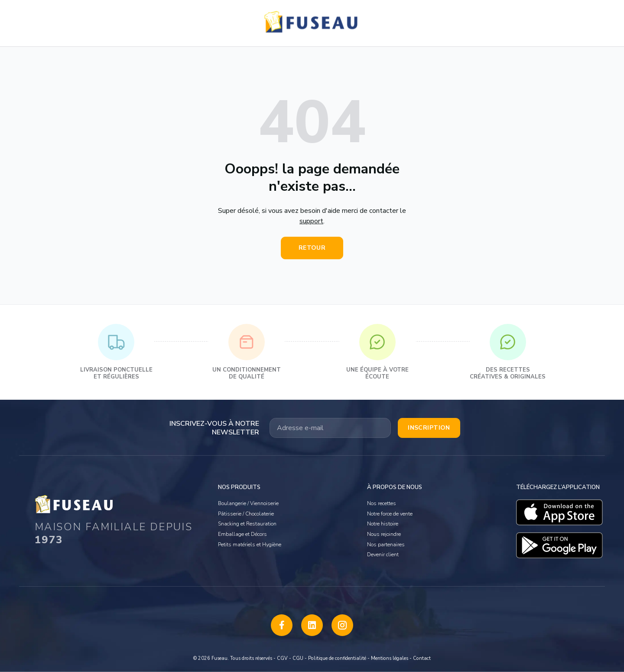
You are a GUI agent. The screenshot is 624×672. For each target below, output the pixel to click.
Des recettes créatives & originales (508, 352)
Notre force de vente (390, 514)
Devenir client (383, 555)
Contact (422, 658)
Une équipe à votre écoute (377, 352)
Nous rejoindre (384, 534)
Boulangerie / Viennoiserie (248, 503)
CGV (282, 658)
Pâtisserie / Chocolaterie (246, 514)
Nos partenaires (386, 545)
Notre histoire (383, 524)
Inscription (429, 428)
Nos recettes (382, 503)
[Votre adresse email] (330, 428)
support (311, 221)
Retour (312, 248)
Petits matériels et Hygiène (250, 545)
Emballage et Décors (242, 534)
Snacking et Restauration (247, 524)
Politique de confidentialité (337, 658)
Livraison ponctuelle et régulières (116, 352)
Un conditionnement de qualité (247, 352)
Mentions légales (390, 658)
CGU (298, 658)
